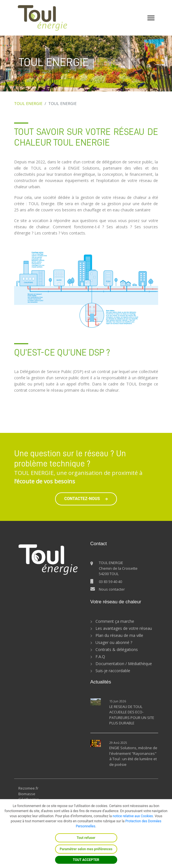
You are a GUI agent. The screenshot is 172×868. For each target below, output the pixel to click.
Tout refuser (86, 838)
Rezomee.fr (28, 788)
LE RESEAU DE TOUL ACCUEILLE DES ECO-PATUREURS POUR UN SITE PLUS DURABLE (132, 715)
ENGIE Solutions (84, 168)
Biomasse (27, 794)
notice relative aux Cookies (133, 816)
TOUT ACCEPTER (86, 860)
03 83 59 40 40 (110, 582)
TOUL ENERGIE (28, 103)
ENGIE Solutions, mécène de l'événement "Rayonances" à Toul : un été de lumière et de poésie (133, 756)
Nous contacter (112, 589)
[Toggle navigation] (151, 18)
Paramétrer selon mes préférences (86, 849)
